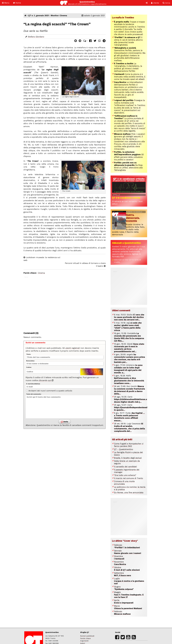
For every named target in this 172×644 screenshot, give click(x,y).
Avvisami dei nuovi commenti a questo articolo (49, 391)
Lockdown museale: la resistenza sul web (42, 259)
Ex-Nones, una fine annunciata (129, 493)
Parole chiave (85, 638)
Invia (64, 422)
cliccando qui (46, 380)
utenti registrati (73, 348)
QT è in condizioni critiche (126, 198)
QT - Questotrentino (124, 449)
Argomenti (84, 641)
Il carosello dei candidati (125, 467)
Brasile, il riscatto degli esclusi (128, 458)
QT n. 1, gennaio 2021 (39, 16)
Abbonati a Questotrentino (126, 243)
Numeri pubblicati (87, 636)
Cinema (41, 273)
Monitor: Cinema (59, 16)
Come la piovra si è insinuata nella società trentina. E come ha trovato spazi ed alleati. (130, 77)
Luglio (129, 581)
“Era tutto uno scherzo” (125, 475)
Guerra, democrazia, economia (133, 218)
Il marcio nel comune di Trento (129, 478)
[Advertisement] (65, 303)
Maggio (129, 595)
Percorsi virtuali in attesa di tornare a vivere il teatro (85, 265)
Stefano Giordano (36, 37)
